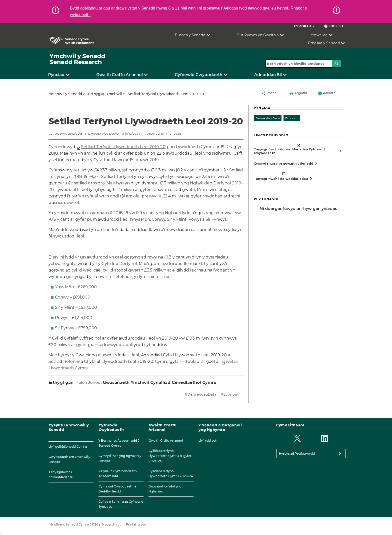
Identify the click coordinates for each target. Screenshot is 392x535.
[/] (77, 59)
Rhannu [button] (270, 93)
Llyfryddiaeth (208, 441)
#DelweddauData (200, 394)
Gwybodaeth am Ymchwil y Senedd (69, 459)
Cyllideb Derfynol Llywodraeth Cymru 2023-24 (171, 474)
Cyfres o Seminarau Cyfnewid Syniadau (121, 504)
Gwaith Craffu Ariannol (119, 75)
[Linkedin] (325, 438)
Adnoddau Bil (268, 75)
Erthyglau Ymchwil (105, 94)
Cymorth (305, 26)
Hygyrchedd (112, 524)
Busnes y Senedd (190, 35)
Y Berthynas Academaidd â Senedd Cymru (119, 443)
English (333, 26)
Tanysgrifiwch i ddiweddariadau (61, 475)
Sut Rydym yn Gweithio (258, 35)
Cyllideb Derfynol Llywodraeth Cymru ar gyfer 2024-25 (170, 456)
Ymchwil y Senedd (65, 94)
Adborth (327, 93)
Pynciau (56, 75)
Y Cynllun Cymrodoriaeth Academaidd (118, 474)
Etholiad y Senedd (324, 43)
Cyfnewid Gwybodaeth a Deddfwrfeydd (117, 489)
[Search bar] (303, 64)
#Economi (230, 394)
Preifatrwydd (136, 524)
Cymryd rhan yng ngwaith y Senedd (120, 458)
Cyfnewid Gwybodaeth (198, 75)
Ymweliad (319, 35)
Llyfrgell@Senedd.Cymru (68, 447)
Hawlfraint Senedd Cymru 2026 (74, 524)
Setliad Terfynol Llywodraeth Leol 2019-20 (166, 94)
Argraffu (298, 93)
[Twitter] (297, 438)
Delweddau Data (268, 118)
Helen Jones (88, 382)
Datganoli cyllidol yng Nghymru (165, 489)
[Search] (336, 64)
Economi (292, 118)
